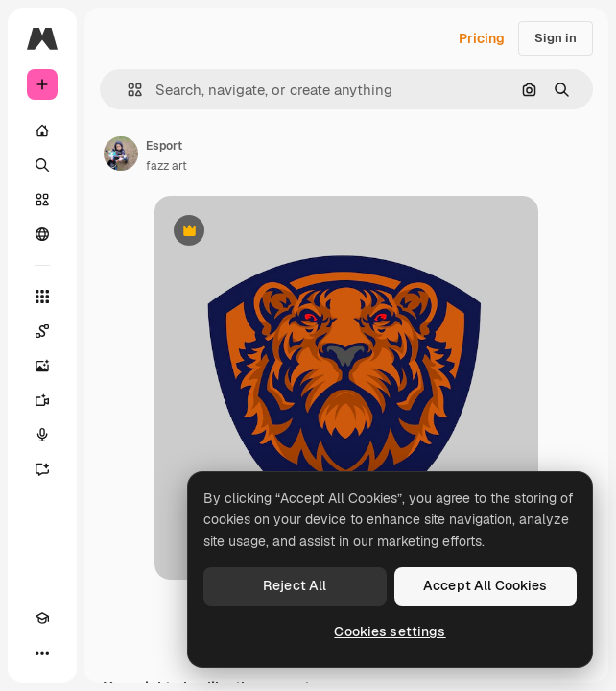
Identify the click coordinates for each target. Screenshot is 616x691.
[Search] (42, 165)
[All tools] (42, 297)
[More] (42, 653)
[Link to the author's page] (121, 154)
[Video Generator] (42, 400)
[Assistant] (42, 469)
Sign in (556, 38)
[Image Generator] (42, 366)
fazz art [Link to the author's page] (166, 166)
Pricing (482, 38)
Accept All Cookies (486, 585)
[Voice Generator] (42, 435)
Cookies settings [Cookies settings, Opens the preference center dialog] (390, 631)
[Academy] (42, 618)
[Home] (42, 131)
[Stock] (42, 200)
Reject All (295, 585)
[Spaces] (42, 331)
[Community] (42, 234)
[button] (127, 90)
